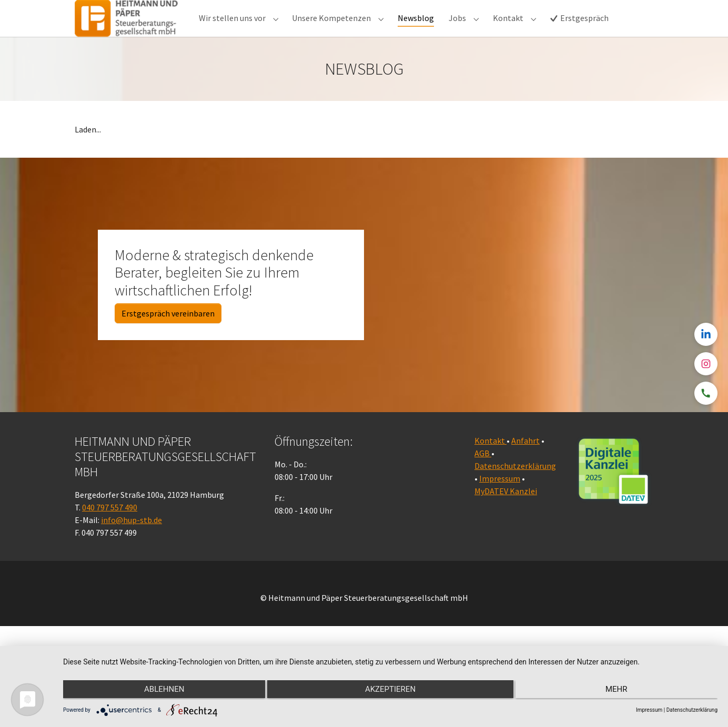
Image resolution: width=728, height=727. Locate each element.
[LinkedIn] (706, 334)
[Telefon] (706, 393)
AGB (483, 474)
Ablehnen (160, 691)
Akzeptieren (390, 691)
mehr (620, 691)
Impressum (500, 499)
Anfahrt (525, 462)
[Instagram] (706, 364)
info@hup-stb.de (132, 541)
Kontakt (491, 462)
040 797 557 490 (110, 528)
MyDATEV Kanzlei (506, 512)
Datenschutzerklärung (515, 487)
